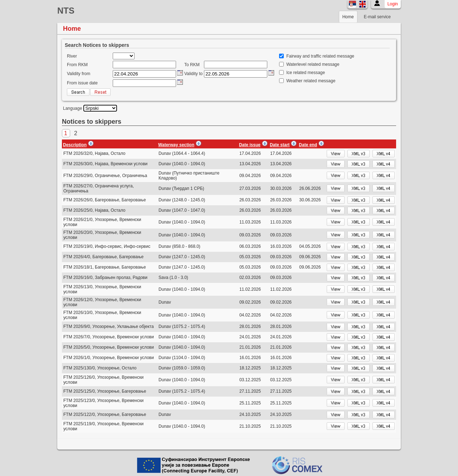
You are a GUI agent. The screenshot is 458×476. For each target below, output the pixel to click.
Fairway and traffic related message (320, 56)
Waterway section (176, 145)
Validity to (193, 74)
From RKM (77, 65)
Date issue (250, 145)
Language (72, 108)
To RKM (192, 65)
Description (75, 145)
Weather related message (311, 81)
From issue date (82, 83)
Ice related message (306, 73)
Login (393, 4)
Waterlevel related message (313, 64)
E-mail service (377, 17)
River (72, 56)
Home (348, 17)
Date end (308, 145)
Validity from (79, 74)
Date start (280, 145)
